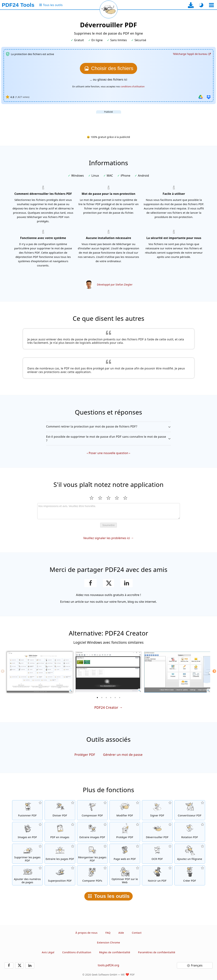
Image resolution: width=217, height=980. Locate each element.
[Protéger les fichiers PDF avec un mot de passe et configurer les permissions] (125, 832)
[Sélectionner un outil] (211, 5)
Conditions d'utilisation (77, 952)
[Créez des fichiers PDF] (190, 875)
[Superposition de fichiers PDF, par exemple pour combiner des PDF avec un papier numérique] (60, 875)
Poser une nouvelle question (108, 453)
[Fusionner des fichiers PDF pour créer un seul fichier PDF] (27, 810)
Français (197, 965)
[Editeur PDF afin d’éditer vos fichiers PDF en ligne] (125, 810)
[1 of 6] (97, 698)
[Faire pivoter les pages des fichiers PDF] (190, 832)
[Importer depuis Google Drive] (201, 97)
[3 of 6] (106, 698)
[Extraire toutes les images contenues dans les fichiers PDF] (92, 832)
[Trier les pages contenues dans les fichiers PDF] (92, 854)
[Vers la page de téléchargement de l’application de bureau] (191, 5)
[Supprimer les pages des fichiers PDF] (27, 854)
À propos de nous (86, 933)
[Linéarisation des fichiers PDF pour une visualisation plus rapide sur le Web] (125, 875)
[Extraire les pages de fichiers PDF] (60, 854)
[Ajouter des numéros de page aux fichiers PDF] (27, 875)
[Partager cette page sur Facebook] (90, 583)
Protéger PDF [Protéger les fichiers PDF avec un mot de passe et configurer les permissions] (85, 755)
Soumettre (109, 525)
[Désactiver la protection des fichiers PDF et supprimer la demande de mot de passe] (157, 832)
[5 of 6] (115, 698)
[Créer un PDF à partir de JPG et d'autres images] (27, 832)
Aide (121, 933)
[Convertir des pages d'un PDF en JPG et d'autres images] (60, 832)
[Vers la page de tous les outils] (51, 5)
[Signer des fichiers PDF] (157, 810)
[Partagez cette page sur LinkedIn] (127, 583)
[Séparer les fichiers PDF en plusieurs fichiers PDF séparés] (60, 810)
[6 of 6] (120, 698)
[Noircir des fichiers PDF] (157, 875)
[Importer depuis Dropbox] (209, 97)
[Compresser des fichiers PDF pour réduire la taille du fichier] (92, 810)
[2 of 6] (102, 698)
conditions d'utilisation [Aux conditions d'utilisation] (133, 87)
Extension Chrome (109, 942)
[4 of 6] (111, 698)
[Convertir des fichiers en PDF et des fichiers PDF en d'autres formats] (190, 810)
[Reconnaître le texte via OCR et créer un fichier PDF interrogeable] (157, 854)
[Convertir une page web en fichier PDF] (125, 854)
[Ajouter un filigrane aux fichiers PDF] (190, 854)
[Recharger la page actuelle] (109, 9)
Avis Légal (48, 952)
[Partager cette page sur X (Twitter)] (109, 583)
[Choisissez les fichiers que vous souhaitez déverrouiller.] (109, 68)
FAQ (108, 933)
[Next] (214, 671)
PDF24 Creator (106, 707)
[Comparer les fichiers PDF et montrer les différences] (92, 875)
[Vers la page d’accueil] (18, 5)
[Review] (109, 511)
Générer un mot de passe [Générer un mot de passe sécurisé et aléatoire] (123, 755)
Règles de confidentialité (115, 952)
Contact (137, 933)
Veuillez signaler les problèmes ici (107, 538)
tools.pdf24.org (109, 965)
